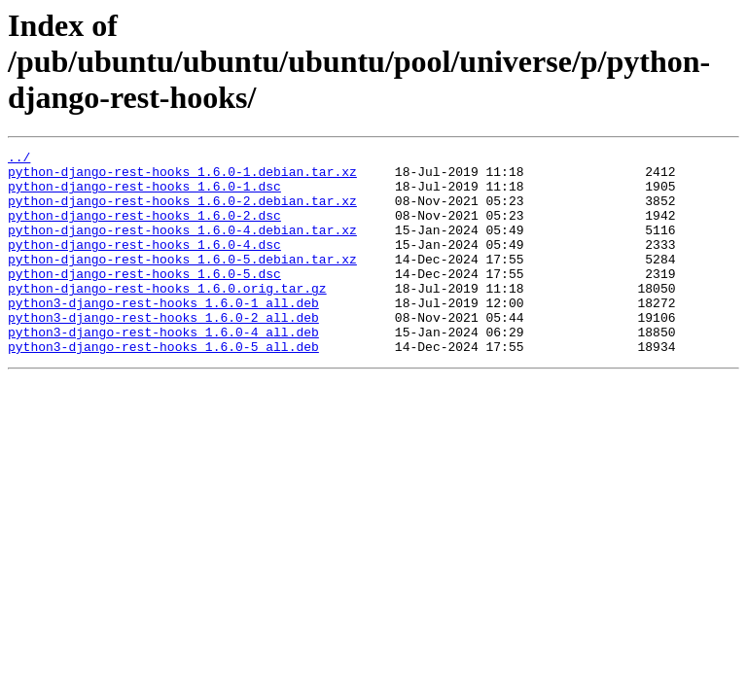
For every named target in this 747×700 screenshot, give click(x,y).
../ (19, 159)
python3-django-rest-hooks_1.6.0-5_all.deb (163, 387)
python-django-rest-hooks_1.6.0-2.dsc (144, 229)
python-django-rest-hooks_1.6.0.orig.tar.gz (167, 317)
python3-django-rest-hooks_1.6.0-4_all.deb (163, 369)
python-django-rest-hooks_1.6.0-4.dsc (144, 264)
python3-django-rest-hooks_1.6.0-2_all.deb (163, 352)
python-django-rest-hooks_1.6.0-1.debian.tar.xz (182, 177)
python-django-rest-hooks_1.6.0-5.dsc (144, 299)
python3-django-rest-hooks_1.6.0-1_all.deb (163, 334)
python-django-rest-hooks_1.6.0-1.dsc (144, 194)
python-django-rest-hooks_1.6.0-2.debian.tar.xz (182, 212)
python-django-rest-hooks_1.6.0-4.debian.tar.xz (182, 247)
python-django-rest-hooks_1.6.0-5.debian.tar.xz (182, 282)
